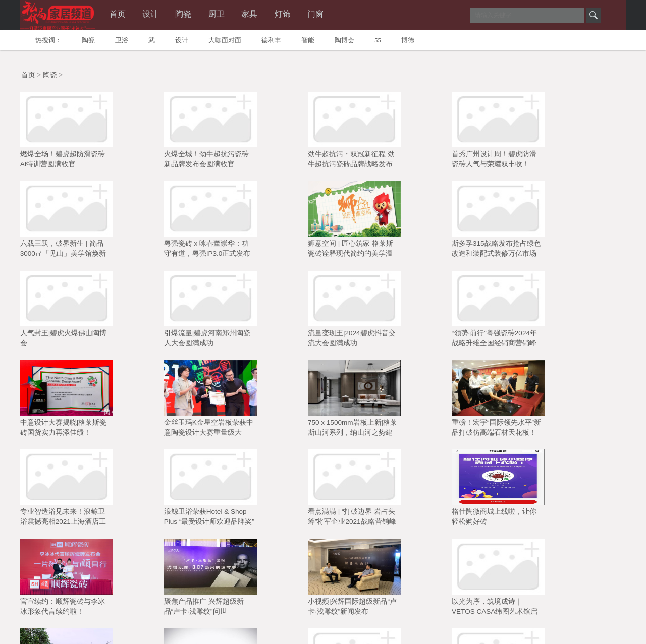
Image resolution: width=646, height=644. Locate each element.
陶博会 (344, 40)
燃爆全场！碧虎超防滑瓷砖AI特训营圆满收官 (68, 162)
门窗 (343, 14)
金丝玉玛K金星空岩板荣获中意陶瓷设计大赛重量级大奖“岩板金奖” (171, 341)
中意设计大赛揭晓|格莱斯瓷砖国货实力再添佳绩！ (69, 340)
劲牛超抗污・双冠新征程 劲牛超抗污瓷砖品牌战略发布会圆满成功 (271, 163)
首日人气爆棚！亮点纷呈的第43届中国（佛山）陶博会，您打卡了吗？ (370, 520)
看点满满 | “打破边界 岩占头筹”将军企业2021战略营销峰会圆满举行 (70, 431)
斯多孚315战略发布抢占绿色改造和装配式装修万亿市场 (171, 251)
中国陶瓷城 (100, 596)
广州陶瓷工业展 (52, 596)
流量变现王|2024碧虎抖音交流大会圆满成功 (473, 251)
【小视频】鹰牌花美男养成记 (169, 519)
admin (379, 631)
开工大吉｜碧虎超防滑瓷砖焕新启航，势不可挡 (270, 519)
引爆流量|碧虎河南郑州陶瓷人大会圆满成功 (371, 251)
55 (378, 40)
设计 (161, 14)
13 (400, 548)
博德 (408, 40)
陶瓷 (197, 14)
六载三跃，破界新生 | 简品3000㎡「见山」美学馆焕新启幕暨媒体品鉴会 (472, 163)
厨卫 (234, 14)
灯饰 (306, 14)
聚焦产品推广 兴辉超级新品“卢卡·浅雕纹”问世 (368, 430)
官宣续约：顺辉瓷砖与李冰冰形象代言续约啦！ (270, 430)
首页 (125, 14)
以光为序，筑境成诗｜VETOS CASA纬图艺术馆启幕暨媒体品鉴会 (574, 431)
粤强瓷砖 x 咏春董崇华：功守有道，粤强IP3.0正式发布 (574, 162)
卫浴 (122, 40)
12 (381, 548)
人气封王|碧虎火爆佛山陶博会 (271, 251)
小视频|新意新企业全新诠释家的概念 (69, 519)
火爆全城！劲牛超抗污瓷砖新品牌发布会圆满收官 (169, 162)
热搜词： (48, 40)
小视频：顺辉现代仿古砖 (468, 514)
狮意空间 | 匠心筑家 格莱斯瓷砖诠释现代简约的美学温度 (68, 252)
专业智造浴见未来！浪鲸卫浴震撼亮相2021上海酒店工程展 (472, 341)
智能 (308, 40)
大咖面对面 (225, 40)
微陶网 (159, 596)
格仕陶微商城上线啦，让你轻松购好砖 (169, 430)
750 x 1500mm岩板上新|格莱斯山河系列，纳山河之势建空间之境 (270, 341)
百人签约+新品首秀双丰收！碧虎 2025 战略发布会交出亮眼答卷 (575, 520)
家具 (270, 14)
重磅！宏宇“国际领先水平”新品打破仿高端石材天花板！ (373, 340)
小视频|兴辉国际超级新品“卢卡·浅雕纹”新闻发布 (473, 430)
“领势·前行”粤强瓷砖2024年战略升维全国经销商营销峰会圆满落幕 (573, 252)
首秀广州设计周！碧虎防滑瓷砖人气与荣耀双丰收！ (370, 162)
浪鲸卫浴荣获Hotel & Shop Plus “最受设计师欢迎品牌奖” (572, 341)
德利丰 (271, 40)
